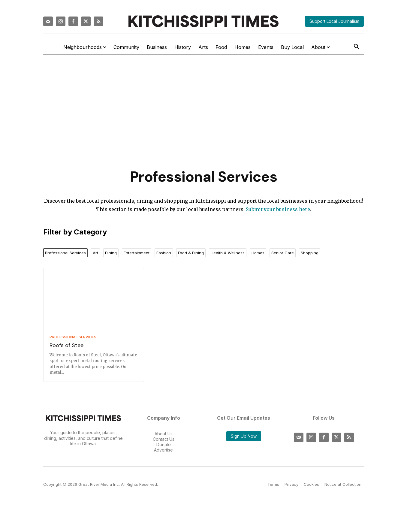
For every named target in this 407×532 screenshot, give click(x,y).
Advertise (163, 450)
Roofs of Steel (67, 345)
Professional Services (73, 337)
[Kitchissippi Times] (203, 21)
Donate (164, 444)
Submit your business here (278, 209)
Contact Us (164, 439)
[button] (357, 47)
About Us (164, 434)
